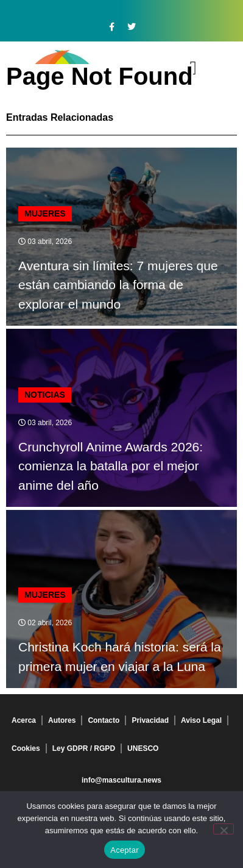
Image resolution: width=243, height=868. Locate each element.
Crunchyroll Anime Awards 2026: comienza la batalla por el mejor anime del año (111, 466)
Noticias (45, 395)
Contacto (104, 720)
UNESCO (143, 748)
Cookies (26, 748)
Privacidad (150, 720)
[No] (224, 829)
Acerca (24, 720)
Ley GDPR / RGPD (84, 748)
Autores (62, 720)
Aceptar (125, 850)
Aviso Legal (201, 720)
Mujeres (45, 213)
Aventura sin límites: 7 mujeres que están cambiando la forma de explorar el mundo (118, 285)
